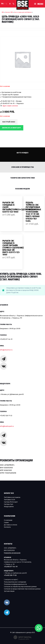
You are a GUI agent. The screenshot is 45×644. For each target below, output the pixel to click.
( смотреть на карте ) (11, 580)
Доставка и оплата (10, 525)
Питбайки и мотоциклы (12, 497)
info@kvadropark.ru (7, 426)
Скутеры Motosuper (11, 502)
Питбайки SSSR (9, 500)
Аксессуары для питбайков (23, 12)
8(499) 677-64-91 (8, 103)
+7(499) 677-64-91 (6, 339)
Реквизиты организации (12, 553)
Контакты (7, 527)
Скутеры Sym (9, 504)
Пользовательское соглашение (15, 582)
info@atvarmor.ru (6, 350)
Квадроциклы (9, 506)
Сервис (6, 522)
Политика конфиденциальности (15, 584)
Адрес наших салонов (10, 106)
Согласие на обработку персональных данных (20, 587)
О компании (8, 520)
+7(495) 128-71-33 (6, 416)
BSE (3, 12)
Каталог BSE (9, 12)
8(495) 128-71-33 (8, 101)
